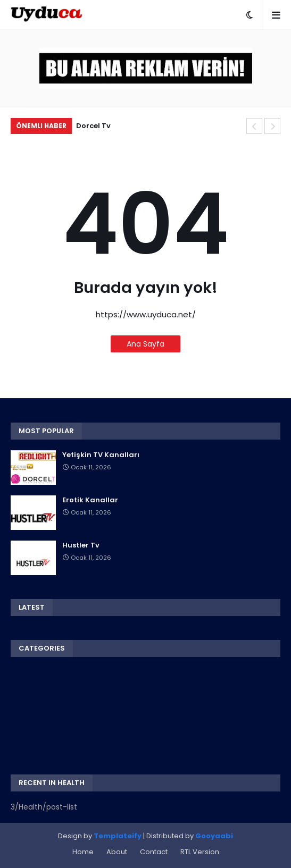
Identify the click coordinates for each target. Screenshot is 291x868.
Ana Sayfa (145, 344)
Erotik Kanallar (90, 500)
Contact (154, 852)
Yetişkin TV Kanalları (101, 455)
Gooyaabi (214, 836)
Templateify (118, 836)
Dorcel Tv (93, 126)
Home (83, 852)
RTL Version (200, 852)
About (117, 852)
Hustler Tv (81, 545)
